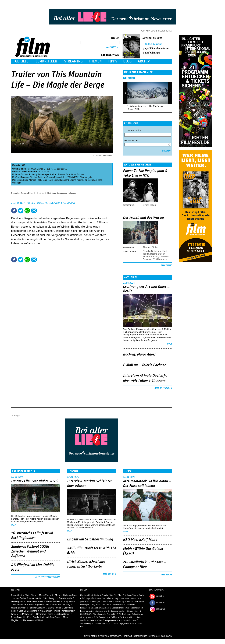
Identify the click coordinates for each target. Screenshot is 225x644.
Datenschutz (140, 636)
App (148, 31)
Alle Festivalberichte (48, 577)
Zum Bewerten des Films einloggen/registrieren (43, 203)
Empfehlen (34, 211)
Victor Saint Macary (61, 605)
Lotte (139, 617)
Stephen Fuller (37, 177)
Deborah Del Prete (34, 601)
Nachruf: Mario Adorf (139, 354)
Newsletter (91, 636)
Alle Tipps (166, 575)
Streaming (73, 61)
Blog (127, 61)
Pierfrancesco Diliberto (34, 620)
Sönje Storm (31, 595)
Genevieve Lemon (45, 614)
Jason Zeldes (19, 598)
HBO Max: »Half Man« (140, 540)
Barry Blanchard (61, 180)
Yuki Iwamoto (160, 259)
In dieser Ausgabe (154, 44)
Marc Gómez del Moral (50, 595)
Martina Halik (35, 180)
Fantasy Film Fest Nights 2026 (34, 481)
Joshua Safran (63, 614)
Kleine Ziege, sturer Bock (123, 624)
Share (27, 211)
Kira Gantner (46, 611)
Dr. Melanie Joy (26, 614)
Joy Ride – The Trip (101, 605)
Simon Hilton (149, 205)
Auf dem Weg (130, 595)
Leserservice (110, 55)
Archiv (144, 61)
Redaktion (104, 636)
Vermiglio (96, 601)
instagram (161, 609)
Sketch (130, 601)
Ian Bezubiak (90, 180)
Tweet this (21, 211)
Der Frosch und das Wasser (144, 218)
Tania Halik (47, 180)
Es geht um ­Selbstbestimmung (90, 539)
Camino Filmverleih (56, 177)
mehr (169, 344)
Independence (110, 620)
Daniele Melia (65, 598)
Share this (14, 211)
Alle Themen (109, 574)
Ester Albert (17, 595)
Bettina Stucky (157, 254)
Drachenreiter (117, 605)
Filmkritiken (46, 61)
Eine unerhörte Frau (120, 608)
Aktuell (22, 61)
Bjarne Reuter (55, 608)
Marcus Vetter (35, 598)
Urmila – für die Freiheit (91, 595)
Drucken (41, 211)
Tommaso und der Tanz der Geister (110, 611)
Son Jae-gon (50, 598)
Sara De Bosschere (28, 611)
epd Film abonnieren (157, 48)
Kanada (16, 165)
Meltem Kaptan (151, 257)
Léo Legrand (17, 601)
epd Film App (153, 53)
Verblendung (86, 624)
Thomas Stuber (151, 247)
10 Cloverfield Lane (127, 620)
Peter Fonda (33, 617)
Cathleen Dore (70, 595)
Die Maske (108, 601)
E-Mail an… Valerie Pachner (144, 365)
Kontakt (128, 636)
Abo (143, 31)
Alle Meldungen (163, 388)
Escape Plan (132, 611)
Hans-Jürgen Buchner (39, 605)
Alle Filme (166, 266)
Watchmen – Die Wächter (91, 620)
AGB (163, 636)
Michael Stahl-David (51, 617)
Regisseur (131, 140)
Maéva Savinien (19, 608)
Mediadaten (116, 636)
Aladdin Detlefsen (152, 251)
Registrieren (165, 31)
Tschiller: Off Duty (102, 624)
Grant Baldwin (22, 174)
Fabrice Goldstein (37, 608)
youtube (160, 596)
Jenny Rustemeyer (40, 174)
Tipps (112, 61)
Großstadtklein (102, 617)
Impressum (154, 636)
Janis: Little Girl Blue (113, 595)
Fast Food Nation (128, 598)
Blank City (120, 601)
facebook (161, 603)
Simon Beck (22, 180)
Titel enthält (133, 131)
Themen (95, 61)
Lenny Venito (69, 601)
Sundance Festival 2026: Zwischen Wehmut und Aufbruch (30, 551)
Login (154, 31)
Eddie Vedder (20, 605)
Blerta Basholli (18, 617)
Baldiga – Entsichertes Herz (123, 617)
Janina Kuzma (77, 180)
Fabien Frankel (53, 601)
